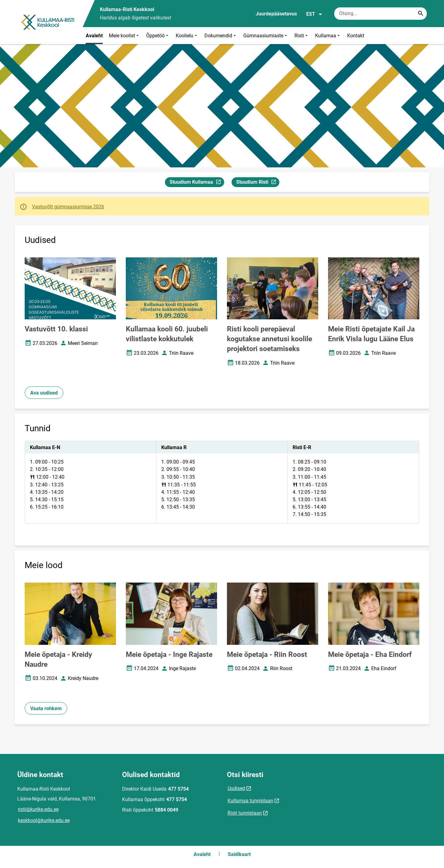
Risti (302, 36)
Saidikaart (239, 854)
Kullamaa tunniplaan (250, 801)
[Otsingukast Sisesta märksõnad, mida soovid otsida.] (380, 14)
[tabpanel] (222, 482)
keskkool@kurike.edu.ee (44, 820)
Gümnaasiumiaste (266, 36)
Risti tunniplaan (245, 813)
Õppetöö (158, 36)
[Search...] (421, 14)
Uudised (236, 788)
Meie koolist (124, 36)
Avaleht (94, 36)
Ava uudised (44, 393)
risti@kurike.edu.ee (38, 809)
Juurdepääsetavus (276, 14)
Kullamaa (328, 36)
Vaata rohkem (46, 708)
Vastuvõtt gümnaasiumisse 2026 (68, 207)
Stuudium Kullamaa (197, 183)
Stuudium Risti (258, 183)
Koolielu (187, 36)
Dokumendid (221, 36)
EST (314, 14)
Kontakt (356, 36)
